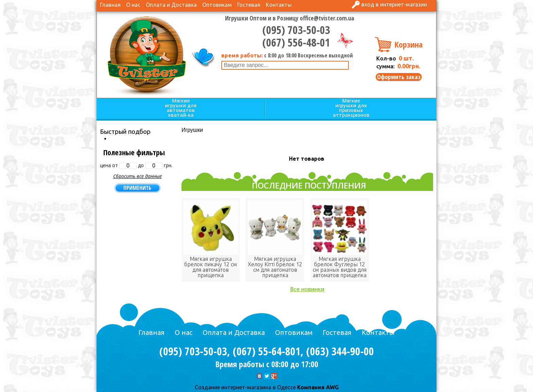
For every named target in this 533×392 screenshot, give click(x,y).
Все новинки (307, 289)
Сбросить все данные (137, 176)
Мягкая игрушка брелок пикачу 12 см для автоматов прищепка (211, 267)
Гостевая (249, 5)
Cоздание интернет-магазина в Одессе (245, 387)
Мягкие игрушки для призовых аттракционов (351, 108)
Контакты (279, 5)
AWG (332, 387)
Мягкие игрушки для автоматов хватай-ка (181, 108)
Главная (110, 5)
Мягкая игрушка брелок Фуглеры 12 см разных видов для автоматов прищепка (340, 267)
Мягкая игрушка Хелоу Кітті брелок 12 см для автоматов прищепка (275, 267)
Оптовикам (217, 5)
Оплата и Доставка (171, 5)
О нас (133, 5)
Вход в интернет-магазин (394, 4)
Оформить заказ (399, 77)
